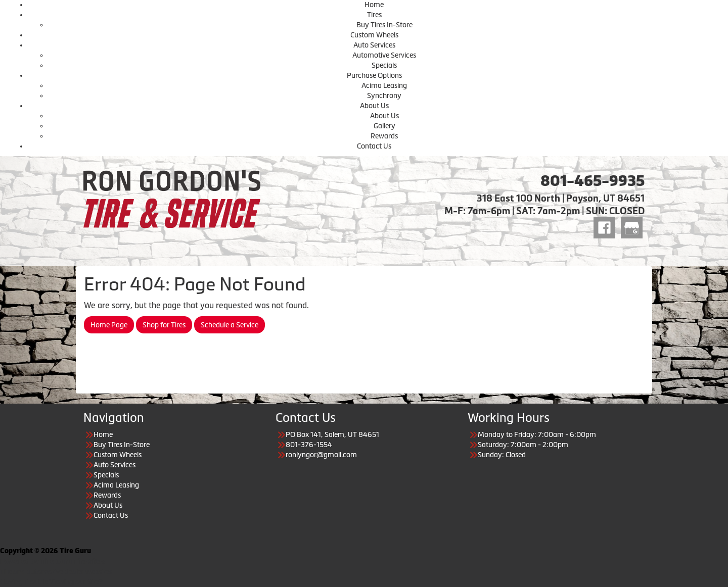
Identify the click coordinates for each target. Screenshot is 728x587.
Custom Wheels (374, 35)
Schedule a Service (230, 325)
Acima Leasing (384, 85)
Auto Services (374, 45)
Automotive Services (384, 55)
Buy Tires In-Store (384, 25)
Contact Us (374, 146)
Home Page (109, 325)
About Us (374, 106)
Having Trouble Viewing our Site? (51, 582)
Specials (384, 65)
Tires (374, 15)
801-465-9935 (593, 181)
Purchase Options (374, 75)
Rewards (384, 136)
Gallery (384, 126)
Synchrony (384, 95)
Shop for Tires (164, 325)
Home (374, 5)
